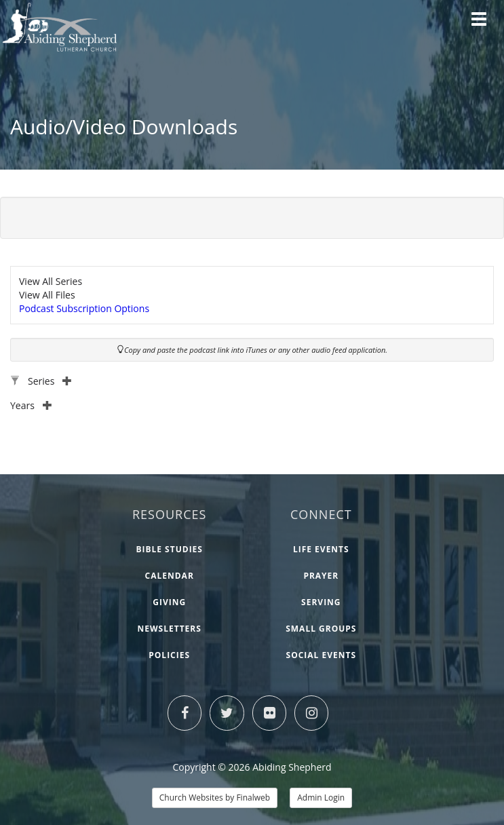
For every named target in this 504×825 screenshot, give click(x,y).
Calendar (170, 576)
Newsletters (170, 629)
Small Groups (321, 629)
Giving (169, 602)
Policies (169, 655)
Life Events (321, 549)
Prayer (321, 576)
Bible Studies (169, 549)
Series (50, 381)
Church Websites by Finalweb (215, 798)
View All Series (51, 281)
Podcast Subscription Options (84, 308)
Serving (321, 602)
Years (31, 405)
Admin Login (321, 798)
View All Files (47, 295)
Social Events (322, 655)
